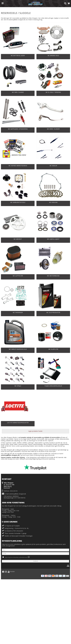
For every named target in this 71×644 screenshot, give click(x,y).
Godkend (36, 561)
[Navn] (35, 550)
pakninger (31, 443)
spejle (11, 444)
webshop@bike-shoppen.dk (18, 494)
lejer (10, 443)
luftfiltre (25, 443)
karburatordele (23, 444)
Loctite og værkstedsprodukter (25, 446)
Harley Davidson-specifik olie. (54, 443)
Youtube (11, 572)
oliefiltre (19, 443)
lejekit (14, 443)
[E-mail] (35, 553)
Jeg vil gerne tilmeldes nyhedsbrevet (17, 557)
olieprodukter (39, 443)
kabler (16, 444)
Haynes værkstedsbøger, (36, 444)
